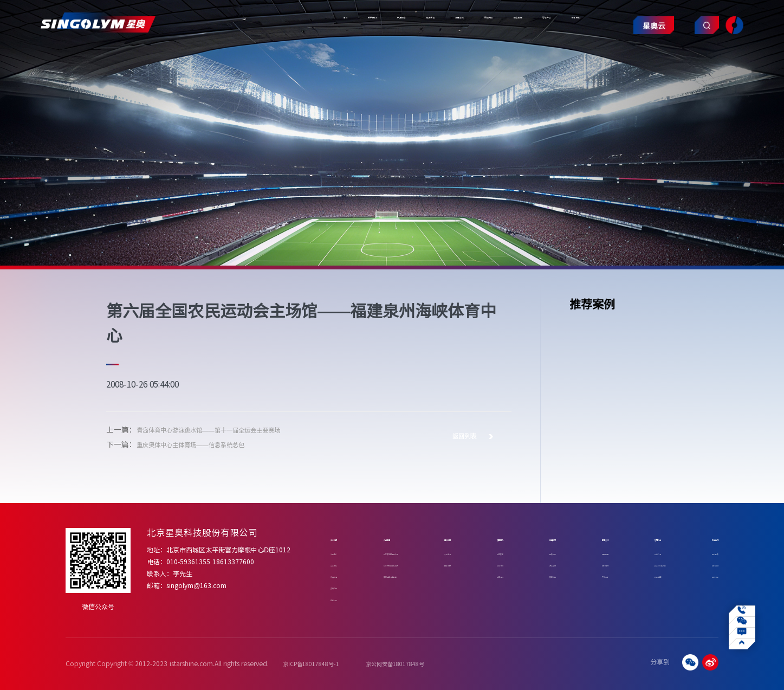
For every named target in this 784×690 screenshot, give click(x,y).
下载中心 (598, 575)
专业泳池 (461, 553)
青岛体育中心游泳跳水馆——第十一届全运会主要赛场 (227, 429)
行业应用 (643, 575)
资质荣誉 (342, 587)
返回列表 (472, 436)
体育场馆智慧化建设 (403, 564)
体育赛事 (507, 553)
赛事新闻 (552, 575)
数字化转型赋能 (652, 564)
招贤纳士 (704, 575)
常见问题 (598, 553)
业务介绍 (643, 553)
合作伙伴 (342, 599)
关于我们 (190, 57)
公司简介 (342, 553)
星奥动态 (552, 553)
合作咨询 (704, 564)
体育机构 (507, 575)
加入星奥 (704, 553)
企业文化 (342, 564)
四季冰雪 (461, 564)
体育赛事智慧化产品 (403, 553)
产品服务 (240, 57)
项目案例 (342, 57)
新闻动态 (392, 57)
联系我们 (545, 57)
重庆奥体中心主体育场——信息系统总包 (205, 444)
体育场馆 (507, 564)
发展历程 (342, 575)
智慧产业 (494, 57)
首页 (146, 57)
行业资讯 (552, 564)
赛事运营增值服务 (400, 575)
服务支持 (443, 57)
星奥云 (633, 61)
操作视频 (598, 564)
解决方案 (291, 57)
